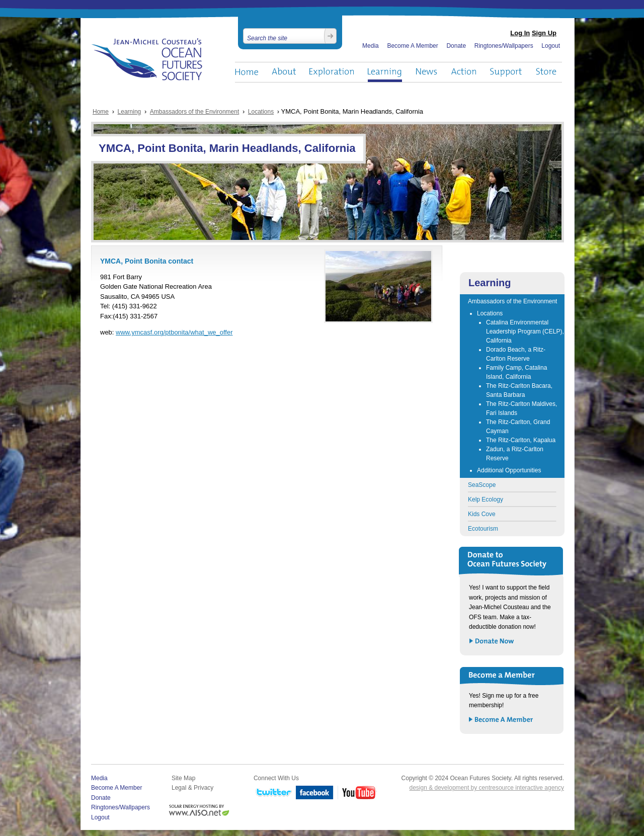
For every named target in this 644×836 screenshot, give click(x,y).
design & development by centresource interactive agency (487, 788)
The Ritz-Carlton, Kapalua (521, 440)
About (284, 72)
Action (463, 72)
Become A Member (412, 46)
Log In (520, 33)
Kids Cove (482, 514)
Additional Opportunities (509, 470)
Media (371, 46)
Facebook (315, 793)
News (426, 72)
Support (506, 72)
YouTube (357, 793)
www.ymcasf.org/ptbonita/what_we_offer (174, 332)
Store (547, 72)
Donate (456, 46)
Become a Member (501, 720)
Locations (261, 112)
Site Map (183, 778)
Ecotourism (483, 529)
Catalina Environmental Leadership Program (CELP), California (525, 331)
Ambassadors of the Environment (194, 112)
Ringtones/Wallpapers (504, 46)
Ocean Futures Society (147, 59)
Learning (385, 72)
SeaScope (482, 485)
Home (247, 72)
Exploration (332, 72)
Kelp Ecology (486, 499)
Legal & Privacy (192, 788)
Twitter (273, 793)
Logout (551, 46)
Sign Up (544, 33)
